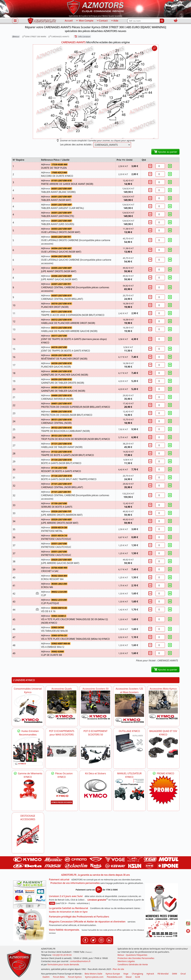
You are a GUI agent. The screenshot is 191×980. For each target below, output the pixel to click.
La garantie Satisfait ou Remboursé (69, 908)
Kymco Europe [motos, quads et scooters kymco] (113, 974)
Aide (114, 21)
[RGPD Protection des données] (162, 898)
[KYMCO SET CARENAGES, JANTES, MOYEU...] (163, 790)
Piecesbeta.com (115, 977)
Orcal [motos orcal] (183, 974)
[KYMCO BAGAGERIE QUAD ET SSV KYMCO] (163, 747)
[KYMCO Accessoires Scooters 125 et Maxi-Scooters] (129, 709)
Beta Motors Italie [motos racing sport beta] (93, 974)
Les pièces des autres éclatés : (76, 144)
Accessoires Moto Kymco (163, 689)
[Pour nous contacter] (162, 926)
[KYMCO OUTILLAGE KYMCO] (129, 743)
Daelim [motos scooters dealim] (46, 977)
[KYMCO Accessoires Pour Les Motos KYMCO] (163, 705)
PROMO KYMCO (163, 773)
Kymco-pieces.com (94, 977)
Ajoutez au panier (165, 152)
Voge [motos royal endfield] (126, 974)
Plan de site (118, 969)
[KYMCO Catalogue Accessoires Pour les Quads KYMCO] (62, 705)
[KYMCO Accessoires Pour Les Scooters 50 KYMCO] (96, 705)
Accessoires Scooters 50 (95, 689)
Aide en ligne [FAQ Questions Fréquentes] (81, 912)
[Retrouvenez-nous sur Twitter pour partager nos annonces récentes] (93, 940)
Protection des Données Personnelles (136, 958)
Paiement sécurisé (59, 879)
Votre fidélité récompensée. (64, 930)
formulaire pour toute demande (63, 964)
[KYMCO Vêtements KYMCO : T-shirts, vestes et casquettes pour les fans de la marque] (28, 790)
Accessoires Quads (62, 689)
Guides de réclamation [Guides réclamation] (60, 912)
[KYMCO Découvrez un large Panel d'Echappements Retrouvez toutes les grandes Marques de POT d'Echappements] (62, 751)
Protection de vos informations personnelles (75, 883)
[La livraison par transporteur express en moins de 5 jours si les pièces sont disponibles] (30, 925)
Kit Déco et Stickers (95, 773)
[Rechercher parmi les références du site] (144, 21)
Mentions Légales (126, 961)
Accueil (69, 21)
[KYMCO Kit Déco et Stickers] (96, 790)
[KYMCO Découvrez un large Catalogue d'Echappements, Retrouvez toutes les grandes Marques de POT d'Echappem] (96, 751)
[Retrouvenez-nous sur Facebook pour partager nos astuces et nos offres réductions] (85, 940)
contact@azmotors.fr (80, 961)
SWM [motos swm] (175, 974)
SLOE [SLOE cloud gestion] (137, 977)
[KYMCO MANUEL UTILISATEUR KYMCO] (129, 790)
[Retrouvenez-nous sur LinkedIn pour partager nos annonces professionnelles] (109, 940)
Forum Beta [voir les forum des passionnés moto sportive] (59, 977)
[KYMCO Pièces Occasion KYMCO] (62, 793)
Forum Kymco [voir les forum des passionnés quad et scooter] (75, 977)
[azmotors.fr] (42, 21)
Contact (102, 21)
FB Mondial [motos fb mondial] (163, 974)
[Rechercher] (162, 21)
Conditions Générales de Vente (133, 964)
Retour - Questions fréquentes (132, 955)
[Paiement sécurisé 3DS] (30, 894)
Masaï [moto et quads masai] (129, 977)
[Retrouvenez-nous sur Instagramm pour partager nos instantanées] (101, 940)
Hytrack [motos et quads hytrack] (150, 974)
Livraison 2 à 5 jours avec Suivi (66, 896)
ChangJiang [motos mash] (137, 974)
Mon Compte (84, 21)
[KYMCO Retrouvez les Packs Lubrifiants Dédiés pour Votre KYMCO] (28, 751)
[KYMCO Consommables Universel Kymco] (28, 709)
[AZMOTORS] (28, 836)
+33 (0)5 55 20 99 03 (62, 955)
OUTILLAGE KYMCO (129, 731)
